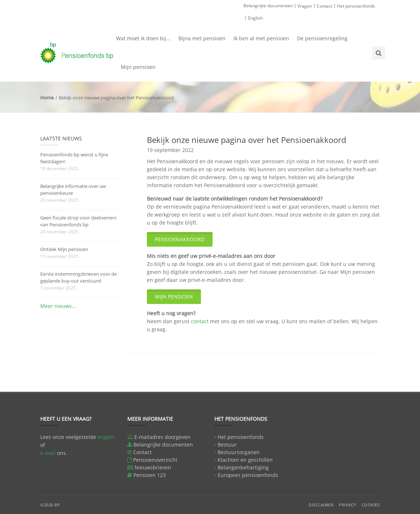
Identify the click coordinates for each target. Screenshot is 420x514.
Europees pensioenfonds (248, 475)
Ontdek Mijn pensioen (64, 249)
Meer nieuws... (58, 306)
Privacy (347, 505)
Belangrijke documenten (268, 6)
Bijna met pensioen (202, 38)
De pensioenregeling (322, 38)
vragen (106, 437)
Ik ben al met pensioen (261, 38)
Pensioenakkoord (180, 239)
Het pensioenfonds (356, 6)
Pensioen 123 (150, 475)
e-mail (48, 453)
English (255, 18)
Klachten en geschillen (245, 460)
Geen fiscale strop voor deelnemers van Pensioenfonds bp (78, 221)
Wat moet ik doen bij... (143, 38)
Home (47, 98)
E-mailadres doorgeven (162, 437)
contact (200, 321)
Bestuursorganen (239, 452)
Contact (324, 6)
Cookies (371, 505)
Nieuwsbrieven (153, 467)
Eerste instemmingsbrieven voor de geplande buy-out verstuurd (79, 277)
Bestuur (227, 445)
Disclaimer (321, 505)
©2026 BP (50, 505)
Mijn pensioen (138, 67)
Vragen (305, 6)
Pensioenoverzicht (155, 460)
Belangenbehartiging (243, 467)
